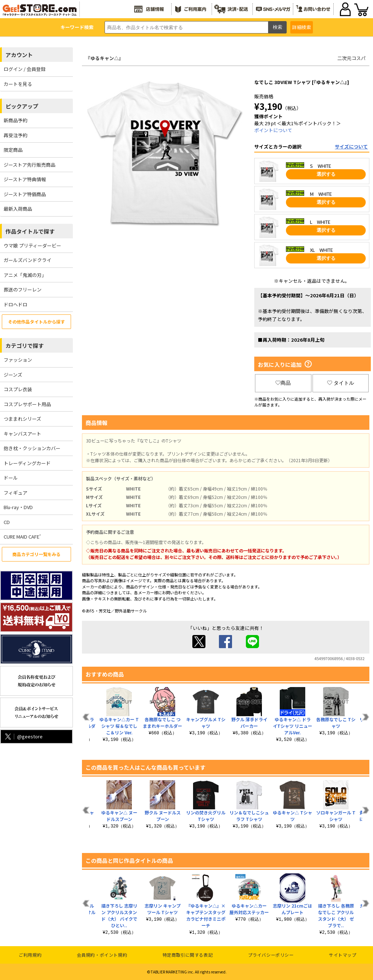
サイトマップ (343, 955)
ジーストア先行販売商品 (30, 165)
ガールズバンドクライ (28, 260)
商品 (283, 383)
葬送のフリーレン (23, 289)
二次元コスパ (352, 58)
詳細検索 (302, 27)
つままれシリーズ (22, 419)
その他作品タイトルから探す (36, 322)
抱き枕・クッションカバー (32, 448)
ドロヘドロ (15, 304)
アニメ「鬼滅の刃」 (25, 275)
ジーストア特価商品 (25, 194)
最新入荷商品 (18, 209)
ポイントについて (273, 130)
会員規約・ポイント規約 (102, 955)
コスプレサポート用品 (27, 404)
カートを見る (18, 84)
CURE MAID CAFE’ (22, 537)
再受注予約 (15, 135)
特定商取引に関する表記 (188, 955)
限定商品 (13, 150)
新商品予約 (15, 120)
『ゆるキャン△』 (105, 58)
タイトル (341, 383)
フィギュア (15, 493)
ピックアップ (22, 106)
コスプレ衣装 (18, 389)
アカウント (19, 55)
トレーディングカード (27, 463)
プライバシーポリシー (271, 955)
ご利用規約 (30, 955)
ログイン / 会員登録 (25, 69)
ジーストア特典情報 (25, 179)
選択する (326, 174)
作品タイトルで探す (30, 231)
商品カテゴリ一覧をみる (36, 554)
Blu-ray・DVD (18, 507)
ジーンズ (13, 375)
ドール (11, 478)
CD (7, 522)
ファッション (18, 360)
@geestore (23, 736)
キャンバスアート (22, 434)
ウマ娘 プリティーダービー (32, 245)
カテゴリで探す (25, 346)
